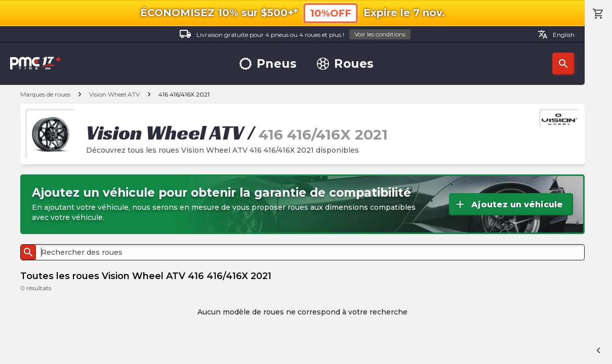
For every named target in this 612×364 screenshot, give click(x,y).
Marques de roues (45, 94)
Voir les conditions (380, 34)
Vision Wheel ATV (114, 94)
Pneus (268, 64)
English (556, 34)
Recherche (563, 64)
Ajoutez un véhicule (508, 204)
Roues (345, 64)
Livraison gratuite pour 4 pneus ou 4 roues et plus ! (295, 35)
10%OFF (331, 13)
